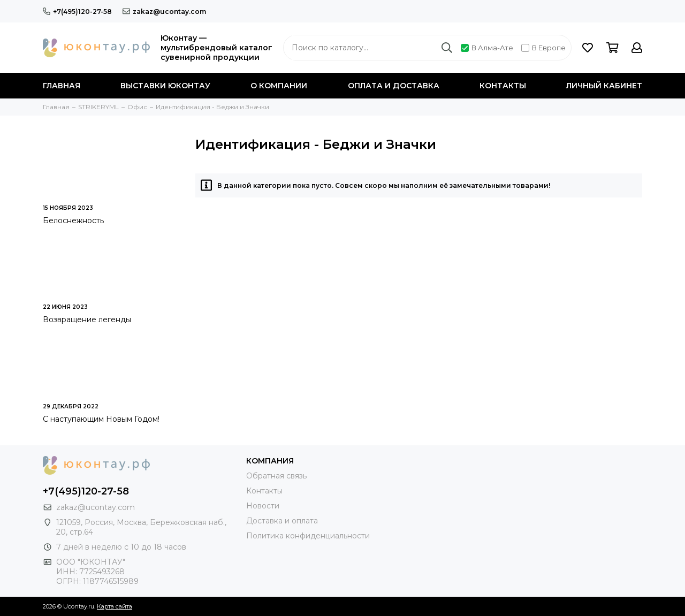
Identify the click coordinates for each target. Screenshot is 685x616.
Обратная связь (276, 476)
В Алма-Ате (487, 48)
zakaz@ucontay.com (164, 12)
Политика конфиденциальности (308, 536)
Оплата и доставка (394, 86)
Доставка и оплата (282, 521)
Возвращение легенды (87, 320)
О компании (279, 86)
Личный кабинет (604, 86)
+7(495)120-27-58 (77, 12)
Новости (263, 506)
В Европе (543, 48)
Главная (62, 86)
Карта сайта (115, 606)
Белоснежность (73, 220)
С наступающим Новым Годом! (101, 419)
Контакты (503, 86)
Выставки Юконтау (165, 86)
